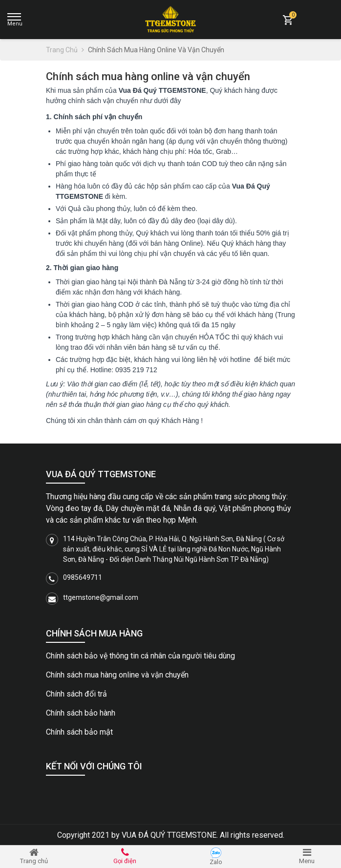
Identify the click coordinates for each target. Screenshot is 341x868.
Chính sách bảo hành (81, 713)
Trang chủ (65, 50)
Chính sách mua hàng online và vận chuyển (117, 675)
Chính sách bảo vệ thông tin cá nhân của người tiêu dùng (140, 656)
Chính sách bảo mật (79, 732)
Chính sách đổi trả (76, 694)
